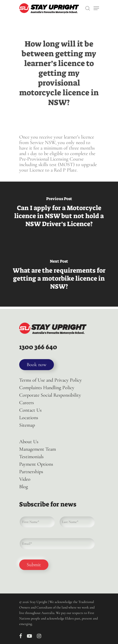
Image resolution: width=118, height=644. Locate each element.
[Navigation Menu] (96, 8)
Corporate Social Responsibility (50, 395)
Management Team (38, 449)
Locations (29, 418)
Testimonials (31, 457)
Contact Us (30, 410)
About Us (29, 442)
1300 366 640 (38, 347)
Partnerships (31, 472)
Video (25, 479)
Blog (24, 487)
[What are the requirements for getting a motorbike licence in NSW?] (59, 275)
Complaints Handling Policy (47, 388)
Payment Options (36, 464)
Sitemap (27, 425)
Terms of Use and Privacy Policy (51, 380)
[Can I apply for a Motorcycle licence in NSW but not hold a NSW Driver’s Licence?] (59, 213)
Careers (27, 403)
